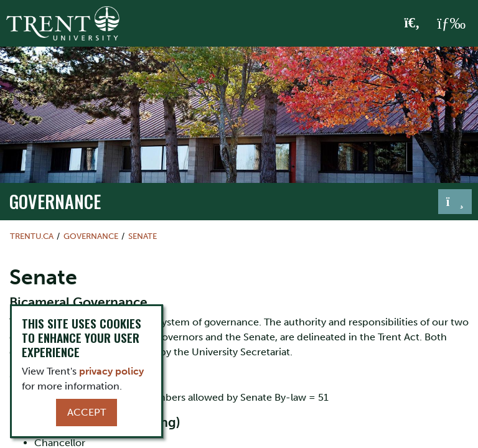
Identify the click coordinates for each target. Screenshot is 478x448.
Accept (87, 412)
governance (55, 201)
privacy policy (111, 371)
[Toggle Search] (412, 24)
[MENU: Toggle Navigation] (451, 24)
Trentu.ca (32, 236)
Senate (143, 236)
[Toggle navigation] (455, 202)
